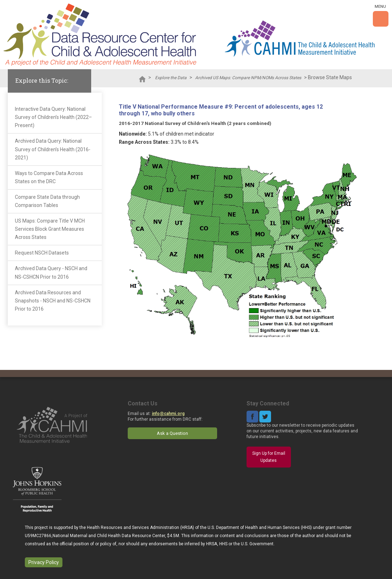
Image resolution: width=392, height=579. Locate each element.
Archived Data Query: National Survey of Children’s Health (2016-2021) (53, 149)
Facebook (252, 417)
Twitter (265, 417)
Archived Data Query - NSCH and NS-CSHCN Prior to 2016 (51, 272)
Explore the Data (171, 78)
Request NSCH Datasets (42, 253)
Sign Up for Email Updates (269, 457)
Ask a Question (172, 433)
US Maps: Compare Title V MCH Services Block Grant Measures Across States (50, 229)
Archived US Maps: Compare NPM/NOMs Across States (248, 78)
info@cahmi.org (168, 414)
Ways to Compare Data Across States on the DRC (49, 177)
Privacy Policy (44, 562)
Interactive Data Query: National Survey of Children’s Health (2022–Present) (53, 117)
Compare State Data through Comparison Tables (47, 201)
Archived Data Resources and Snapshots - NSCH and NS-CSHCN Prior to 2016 (53, 301)
